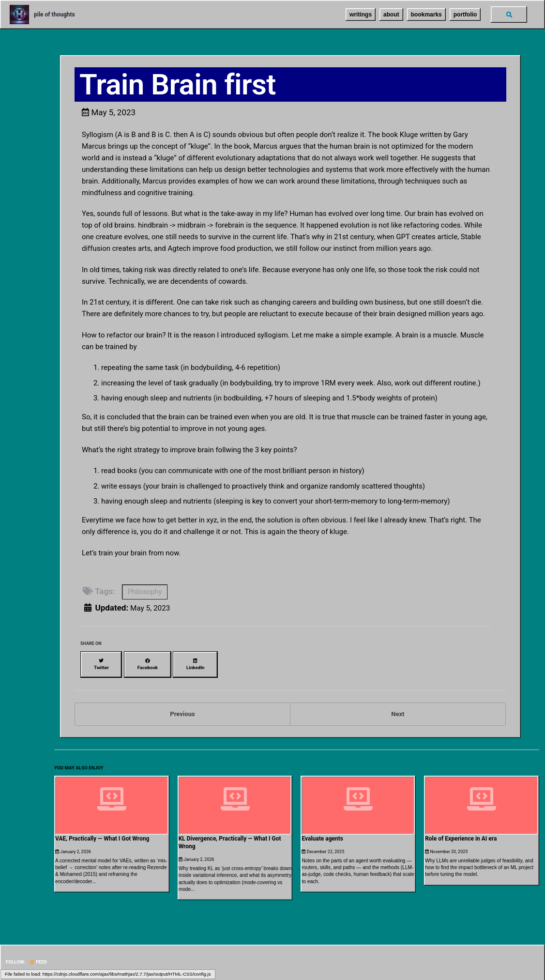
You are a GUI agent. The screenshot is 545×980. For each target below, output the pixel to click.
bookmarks (423, 15)
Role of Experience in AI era (461, 832)
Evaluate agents (322, 832)
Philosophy (147, 596)
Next (398, 711)
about (388, 15)
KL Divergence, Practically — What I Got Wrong (230, 836)
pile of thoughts (54, 15)
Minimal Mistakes (91, 965)
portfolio (462, 15)
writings (358, 15)
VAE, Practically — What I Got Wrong (102, 832)
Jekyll (66, 965)
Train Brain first (179, 85)
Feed (36, 954)
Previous (182, 711)
